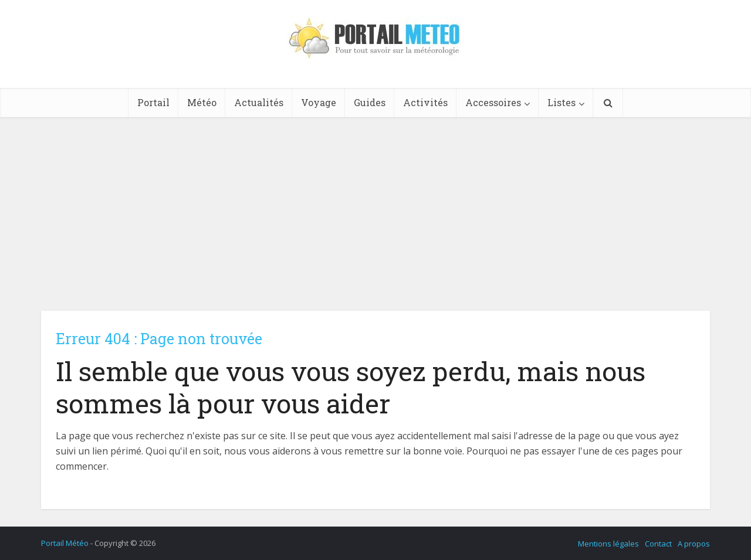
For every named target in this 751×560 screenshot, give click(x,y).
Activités (425, 102)
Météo (202, 102)
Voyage (319, 102)
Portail (153, 102)
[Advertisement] (375, 205)
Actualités (259, 102)
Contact (658, 544)
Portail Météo (65, 543)
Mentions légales (608, 544)
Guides (370, 102)
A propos (694, 544)
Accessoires (493, 102)
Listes (561, 102)
